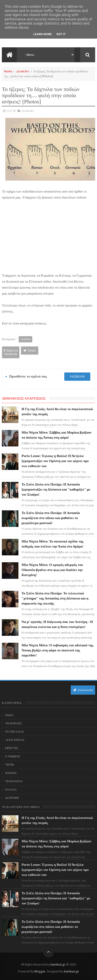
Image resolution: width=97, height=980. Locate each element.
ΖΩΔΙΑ (9, 715)
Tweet (30, 351)
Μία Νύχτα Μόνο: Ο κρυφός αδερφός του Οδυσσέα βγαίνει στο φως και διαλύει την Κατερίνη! (52, 570)
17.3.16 (11, 111)
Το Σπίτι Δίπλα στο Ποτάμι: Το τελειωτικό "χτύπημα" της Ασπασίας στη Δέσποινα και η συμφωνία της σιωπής (55, 598)
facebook (77, 376)
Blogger (40, 971)
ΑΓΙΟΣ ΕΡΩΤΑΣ (15, 740)
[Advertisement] (49, 239)
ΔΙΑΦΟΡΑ (23, 71)
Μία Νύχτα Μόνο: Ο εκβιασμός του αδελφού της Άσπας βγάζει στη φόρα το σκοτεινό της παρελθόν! (57, 650)
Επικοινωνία (83, 690)
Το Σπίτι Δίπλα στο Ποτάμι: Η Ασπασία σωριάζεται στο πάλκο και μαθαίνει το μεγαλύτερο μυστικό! (51, 518)
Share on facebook (11, 352)
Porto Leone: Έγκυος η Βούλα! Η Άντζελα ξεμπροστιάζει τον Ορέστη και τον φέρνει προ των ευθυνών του (55, 461)
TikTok (9, 765)
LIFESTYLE (12, 748)
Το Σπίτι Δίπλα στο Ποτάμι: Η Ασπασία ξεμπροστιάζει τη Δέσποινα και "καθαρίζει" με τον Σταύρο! (56, 489)
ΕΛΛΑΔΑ (11, 790)
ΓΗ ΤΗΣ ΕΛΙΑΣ (14, 732)
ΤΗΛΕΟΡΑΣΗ (13, 723)
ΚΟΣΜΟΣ (11, 773)
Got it (61, 34)
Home (8, 71)
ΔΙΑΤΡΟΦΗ (12, 798)
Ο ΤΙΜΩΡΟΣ (13, 756)
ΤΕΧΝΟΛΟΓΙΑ (14, 781)
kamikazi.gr (58, 964)
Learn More (43, 34)
